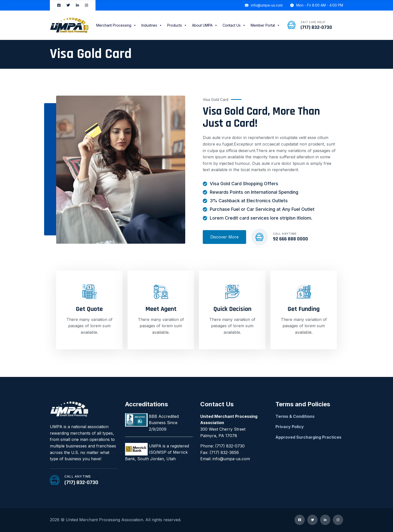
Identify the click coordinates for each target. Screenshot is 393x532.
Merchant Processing (116, 25)
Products (177, 25)
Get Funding (304, 309)
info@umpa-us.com (264, 5)
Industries (152, 25)
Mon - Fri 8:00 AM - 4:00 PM (317, 5)
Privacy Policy (290, 427)
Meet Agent (161, 309)
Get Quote (89, 309)
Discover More (224, 237)
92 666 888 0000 (290, 239)
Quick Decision (232, 309)
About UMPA (205, 25)
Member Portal (265, 25)
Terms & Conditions (295, 416)
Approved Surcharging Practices (308, 437)
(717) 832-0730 (316, 27)
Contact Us (234, 25)
